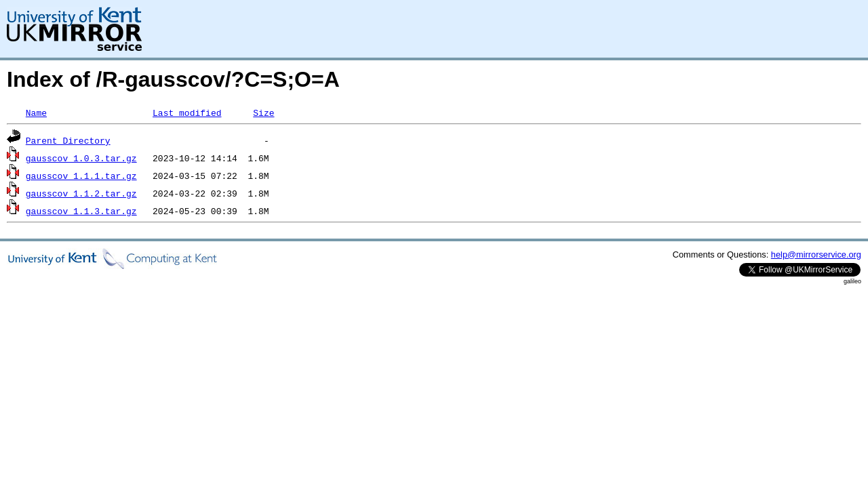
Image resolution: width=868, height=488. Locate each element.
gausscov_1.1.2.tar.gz (81, 193)
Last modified (187, 113)
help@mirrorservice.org (816, 255)
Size (263, 113)
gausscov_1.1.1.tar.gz (81, 176)
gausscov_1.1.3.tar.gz (81, 211)
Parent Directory (68, 140)
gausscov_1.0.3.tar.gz (81, 158)
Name (36, 113)
